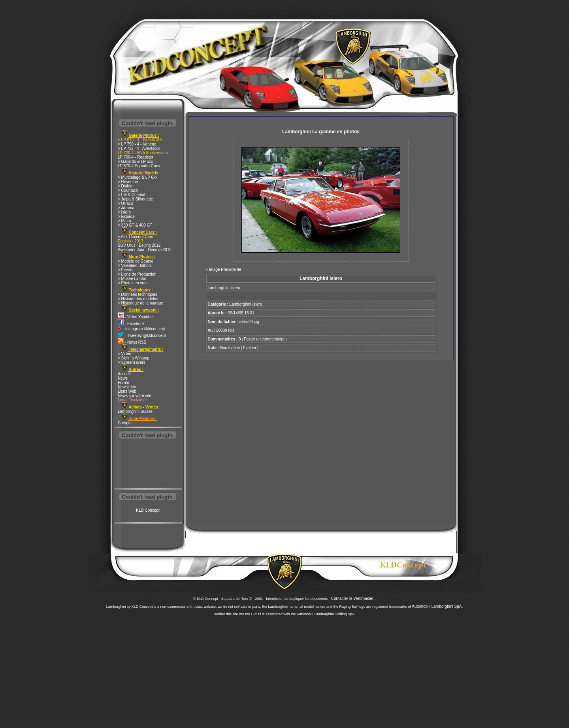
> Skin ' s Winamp (134, 358)
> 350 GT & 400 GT (135, 225)
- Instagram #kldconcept (141, 329)
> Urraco (125, 203)
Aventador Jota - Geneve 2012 (145, 250)
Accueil (124, 374)
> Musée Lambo (132, 279)
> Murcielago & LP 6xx (138, 177)
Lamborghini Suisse (135, 411)
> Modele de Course (136, 261)
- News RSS (132, 342)
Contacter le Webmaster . (353, 598)
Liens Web (127, 391)
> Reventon (128, 182)
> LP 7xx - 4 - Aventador (139, 148)
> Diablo (125, 186)
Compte (125, 423)
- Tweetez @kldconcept (142, 336)
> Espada (126, 217)
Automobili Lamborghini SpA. (437, 606)
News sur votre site (135, 396)
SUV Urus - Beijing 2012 (139, 245)
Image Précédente (225, 269)
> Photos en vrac (133, 283)
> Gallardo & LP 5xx (135, 162)
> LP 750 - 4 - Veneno (137, 144)
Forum (123, 383)
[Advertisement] (148, 464)
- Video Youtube (135, 317)
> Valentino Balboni (135, 266)
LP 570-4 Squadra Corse (139, 166)
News (123, 378)
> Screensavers (132, 362)
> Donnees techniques (138, 294)
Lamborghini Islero (246, 304)
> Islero (124, 212)
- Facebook (131, 324)
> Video (124, 354)
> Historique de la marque (140, 303)
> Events (125, 270)
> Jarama (126, 208)
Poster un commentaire (264, 339)
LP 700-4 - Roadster (136, 157)
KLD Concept (148, 510)
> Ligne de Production (137, 274)
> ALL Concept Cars (135, 237)
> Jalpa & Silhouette (135, 199)
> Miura (124, 221)
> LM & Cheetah (132, 195)
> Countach (128, 190)
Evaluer (250, 348)
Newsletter (127, 387)
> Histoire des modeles (138, 299)
